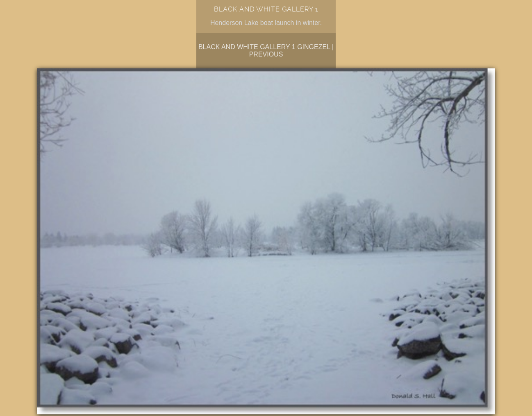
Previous (266, 54)
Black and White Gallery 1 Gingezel (264, 47)
